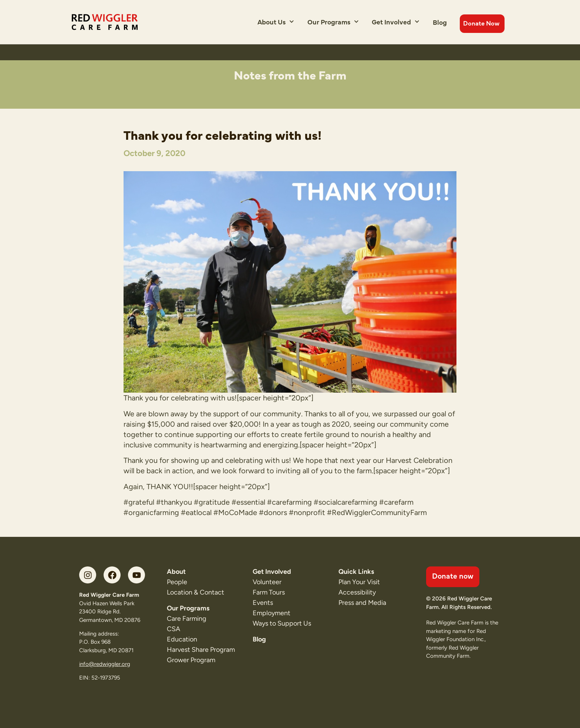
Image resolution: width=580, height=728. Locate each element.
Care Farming (187, 619)
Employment (272, 613)
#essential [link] (248, 502)
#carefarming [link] (289, 502)
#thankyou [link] (174, 502)
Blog (440, 22)
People (177, 582)
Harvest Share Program (201, 650)
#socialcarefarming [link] (345, 502)
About (176, 572)
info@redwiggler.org (105, 664)
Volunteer (267, 582)
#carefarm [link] (396, 502)
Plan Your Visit (359, 582)
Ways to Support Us (282, 623)
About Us (276, 22)
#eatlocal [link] (196, 512)
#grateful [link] (139, 502)
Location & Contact (195, 592)
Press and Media (362, 603)
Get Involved (396, 22)
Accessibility (357, 592)
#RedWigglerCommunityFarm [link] (377, 512)
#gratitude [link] (212, 502)
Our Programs (333, 22)
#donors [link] (273, 512)
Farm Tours (269, 592)
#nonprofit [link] (307, 512)
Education (182, 639)
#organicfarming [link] (151, 512)
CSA (173, 629)
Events (263, 603)
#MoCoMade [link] (235, 512)
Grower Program (191, 660)
